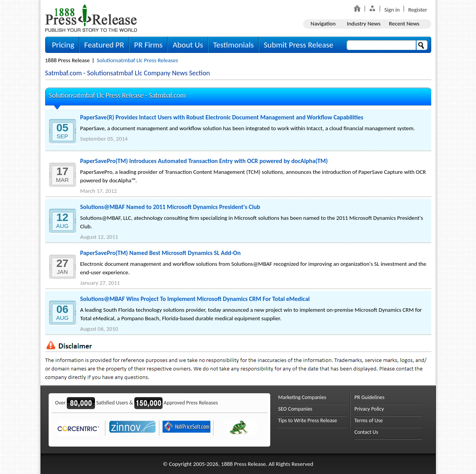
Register (418, 10)
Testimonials (233, 45)
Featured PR (104, 45)
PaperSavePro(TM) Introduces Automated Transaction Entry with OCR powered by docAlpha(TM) (204, 161)
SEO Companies (296, 409)
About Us (188, 45)
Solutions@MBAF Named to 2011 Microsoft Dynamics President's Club (170, 207)
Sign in (392, 10)
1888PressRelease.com (91, 18)
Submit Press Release (298, 45)
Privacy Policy (369, 409)
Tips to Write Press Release (308, 420)
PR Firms (148, 45)
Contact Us (366, 432)
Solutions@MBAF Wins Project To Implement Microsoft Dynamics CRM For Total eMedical (195, 299)
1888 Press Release (68, 60)
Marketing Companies (302, 397)
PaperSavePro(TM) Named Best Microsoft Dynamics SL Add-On (161, 253)
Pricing (63, 45)
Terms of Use (369, 420)
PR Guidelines (369, 397)
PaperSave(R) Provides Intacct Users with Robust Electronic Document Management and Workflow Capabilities (222, 117)
